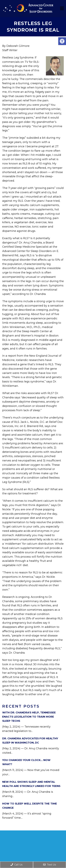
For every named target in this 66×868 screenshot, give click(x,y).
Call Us (16, 865)
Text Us (50, 865)
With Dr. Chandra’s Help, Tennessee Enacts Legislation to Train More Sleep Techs (29, 717)
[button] (62, 41)
